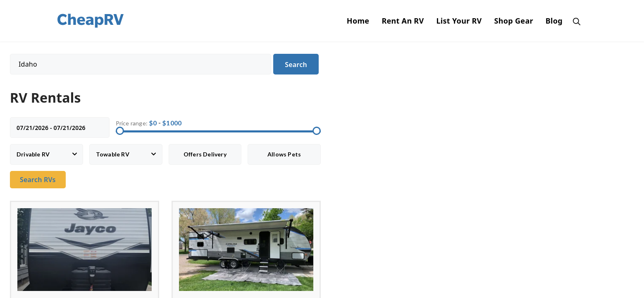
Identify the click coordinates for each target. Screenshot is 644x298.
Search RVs (38, 180)
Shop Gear (514, 21)
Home (358, 21)
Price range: (132, 123)
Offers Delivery (205, 154)
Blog (554, 21)
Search (296, 65)
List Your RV (459, 21)
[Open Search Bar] (575, 21)
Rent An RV (403, 21)
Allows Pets (284, 154)
